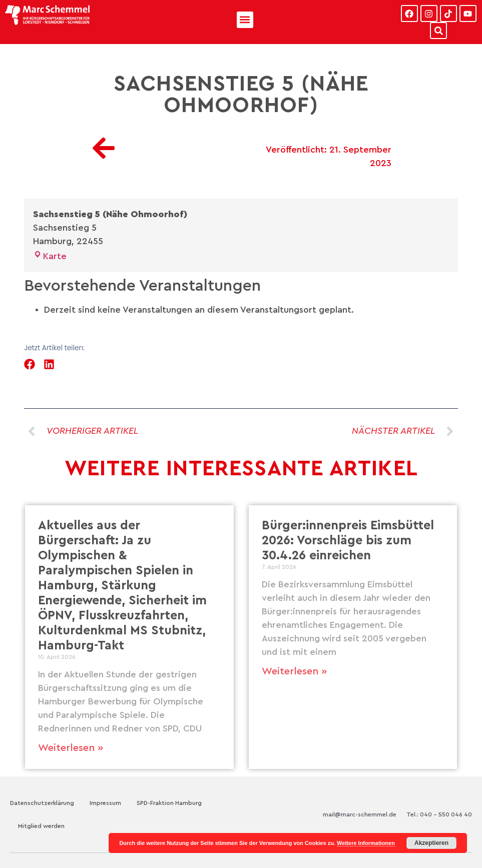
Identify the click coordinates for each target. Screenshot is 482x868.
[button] (245, 20)
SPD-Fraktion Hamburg (169, 803)
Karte (50, 256)
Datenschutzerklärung (42, 803)
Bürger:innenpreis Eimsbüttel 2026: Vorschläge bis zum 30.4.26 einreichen (348, 541)
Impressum (105, 803)
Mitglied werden (41, 826)
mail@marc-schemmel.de (360, 814)
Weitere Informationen (366, 843)
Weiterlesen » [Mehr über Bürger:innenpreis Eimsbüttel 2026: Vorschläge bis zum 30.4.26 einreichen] (294, 671)
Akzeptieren (431, 843)
